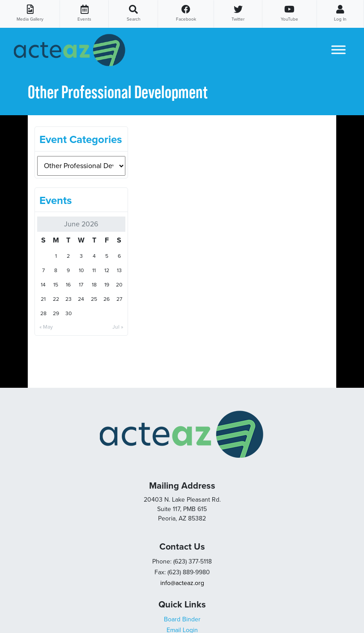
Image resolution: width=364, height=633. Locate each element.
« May (46, 327)
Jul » (118, 327)
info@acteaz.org (182, 583)
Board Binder (182, 619)
